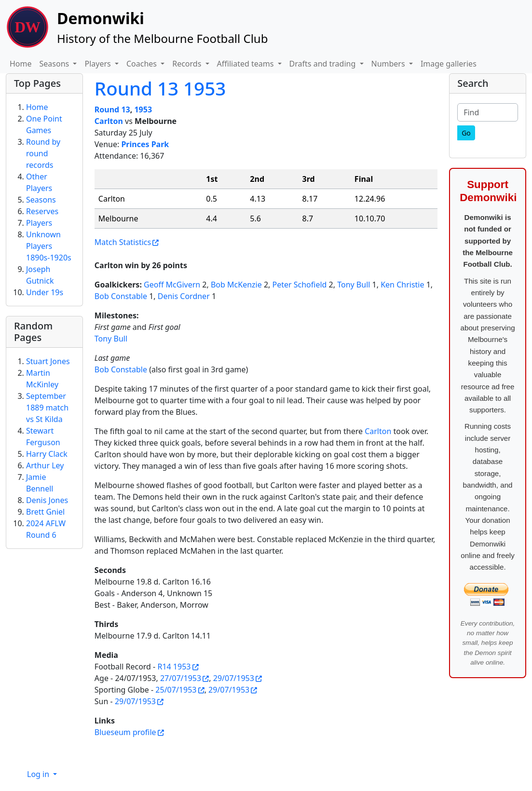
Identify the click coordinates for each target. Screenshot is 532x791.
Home (21, 64)
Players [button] (98, 64)
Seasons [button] (55, 64)
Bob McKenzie (236, 285)
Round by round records (43, 153)
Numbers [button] (389, 64)
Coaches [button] (143, 64)
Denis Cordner (184, 296)
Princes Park (145, 144)
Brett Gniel (45, 512)
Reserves (42, 211)
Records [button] (188, 64)
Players (39, 223)
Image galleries (449, 64)
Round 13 (112, 109)
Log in (39, 774)
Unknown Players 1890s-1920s (49, 246)
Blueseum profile (125, 732)
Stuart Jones (48, 361)
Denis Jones (47, 500)
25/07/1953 (176, 690)
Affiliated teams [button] (246, 64)
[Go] (466, 133)
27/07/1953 (181, 678)
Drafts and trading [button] (324, 64)
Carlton (109, 121)
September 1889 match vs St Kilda (47, 408)
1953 (143, 109)
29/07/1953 (234, 678)
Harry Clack (47, 454)
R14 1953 (174, 667)
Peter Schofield (300, 285)
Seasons (41, 200)
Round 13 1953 (160, 88)
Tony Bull (354, 285)
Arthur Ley (45, 465)
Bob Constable (121, 296)
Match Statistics (123, 242)
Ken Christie (402, 285)
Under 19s (45, 292)
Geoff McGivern (172, 285)
